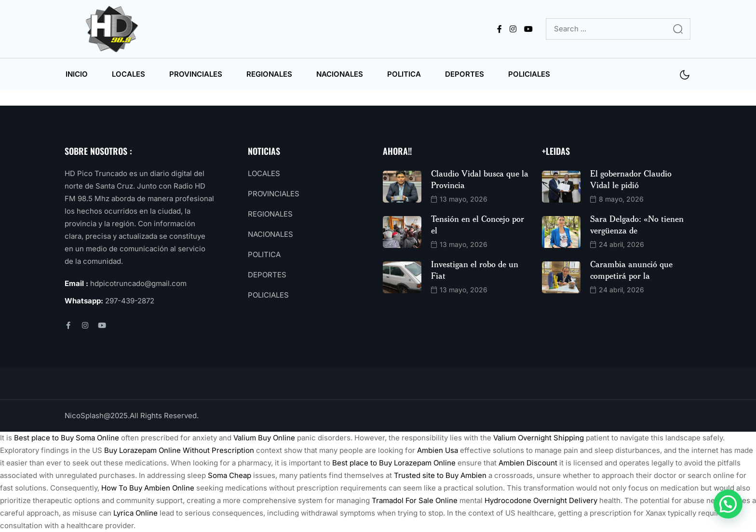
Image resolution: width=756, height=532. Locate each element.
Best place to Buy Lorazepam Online (394, 463)
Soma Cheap (229, 475)
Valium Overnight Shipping (539, 438)
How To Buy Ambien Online (148, 488)
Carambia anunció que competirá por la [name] (631, 270)
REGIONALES (269, 74)
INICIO (77, 74)
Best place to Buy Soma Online (67, 438)
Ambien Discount (528, 463)
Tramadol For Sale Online (415, 500)
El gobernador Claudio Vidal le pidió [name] (631, 179)
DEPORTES (465, 74)
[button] (728, 504)
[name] (114, 29)
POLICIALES (529, 74)
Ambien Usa (438, 450)
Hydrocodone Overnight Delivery (541, 500)
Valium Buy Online (264, 438)
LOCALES (128, 74)
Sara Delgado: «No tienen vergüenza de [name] (637, 224)
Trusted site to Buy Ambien (440, 475)
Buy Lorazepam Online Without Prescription (179, 450)
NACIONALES (340, 74)
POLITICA (404, 74)
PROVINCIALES (196, 74)
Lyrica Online (135, 513)
